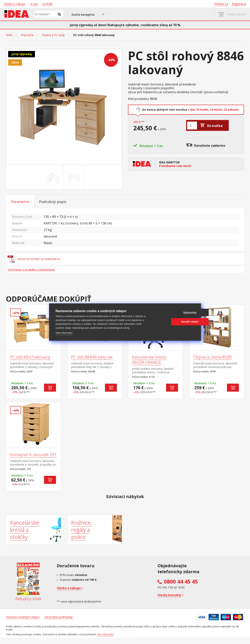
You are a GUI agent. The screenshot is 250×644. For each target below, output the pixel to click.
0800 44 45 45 (181, 582)
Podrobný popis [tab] (53, 202)
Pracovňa (27, 35)
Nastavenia (175, 312)
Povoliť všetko (175, 322)
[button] (88, 14)
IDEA (9, 35)
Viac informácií (64, 333)
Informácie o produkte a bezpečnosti (31, 270)
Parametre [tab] (20, 202)
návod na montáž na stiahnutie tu (34, 259)
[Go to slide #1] (54, 177)
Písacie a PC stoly (53, 35)
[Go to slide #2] (74, 177)
